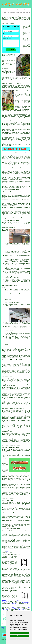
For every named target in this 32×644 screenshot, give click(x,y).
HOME (16, 8)
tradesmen (4, 597)
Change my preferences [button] (19, 639)
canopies (4, 224)
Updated (4, 629)
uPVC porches (12, 572)
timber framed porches (20, 508)
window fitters (25, 603)
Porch (3, 153)
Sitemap (3, 628)
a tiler (28, 607)
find (6, 531)
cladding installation (7, 603)
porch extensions (26, 543)
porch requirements (17, 583)
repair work (14, 182)
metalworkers (13, 607)
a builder (22, 610)
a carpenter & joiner (23, 606)
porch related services (7, 581)
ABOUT (22, 8)
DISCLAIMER (29, 8)
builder (25, 32)
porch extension (6, 111)
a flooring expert (16, 608)
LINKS (19, 8)
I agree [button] (19, 633)
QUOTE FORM (28, 584)
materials (11, 57)
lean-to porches (23, 579)
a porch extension (22, 17)
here (7, 551)
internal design (11, 67)
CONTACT (25, 8)
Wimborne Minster (24, 153)
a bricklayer (5, 610)
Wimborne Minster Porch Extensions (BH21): (12, 15)
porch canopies (5, 572)
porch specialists (14, 161)
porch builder (25, 88)
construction (21, 362)
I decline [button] (19, 636)
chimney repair (14, 604)
